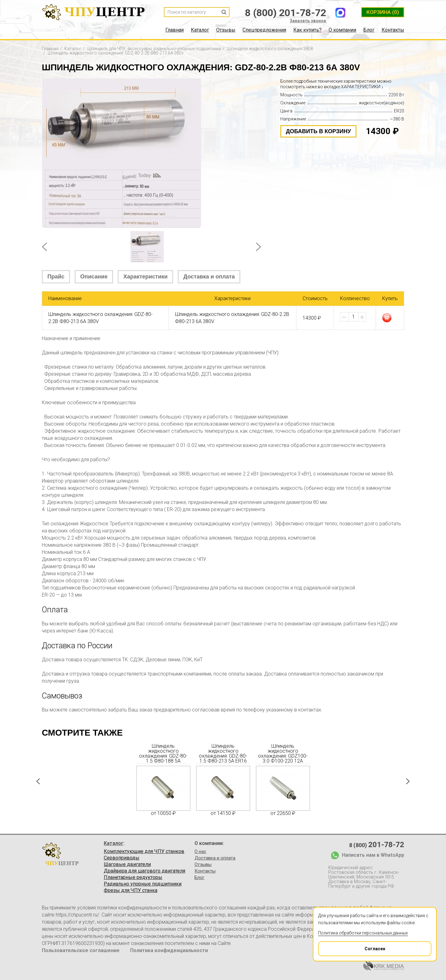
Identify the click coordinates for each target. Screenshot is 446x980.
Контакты (393, 30)
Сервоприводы (122, 858)
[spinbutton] (353, 317)
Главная (175, 30)
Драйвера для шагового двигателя (144, 871)
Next (258, 247)
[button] (362, 317)
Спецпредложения (264, 30)
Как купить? (307, 30)
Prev (44, 247)
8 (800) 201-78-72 (286, 13)
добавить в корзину (318, 131)
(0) (383, 12)
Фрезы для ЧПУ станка (131, 890)
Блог (369, 30)
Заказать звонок (308, 21)
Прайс (56, 277)
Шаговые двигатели (127, 864)
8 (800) (377, 845)
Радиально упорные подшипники (143, 884)
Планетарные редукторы (133, 877)
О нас (200, 851)
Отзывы (226, 30)
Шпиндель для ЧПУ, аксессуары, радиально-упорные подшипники (154, 49)
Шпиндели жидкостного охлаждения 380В (270, 49)
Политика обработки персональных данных (363, 933)
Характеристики (145, 277)
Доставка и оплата (209, 277)
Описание (94, 277)
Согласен (352, 947)
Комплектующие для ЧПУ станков (144, 851)
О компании (342, 30)
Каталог (200, 30)
